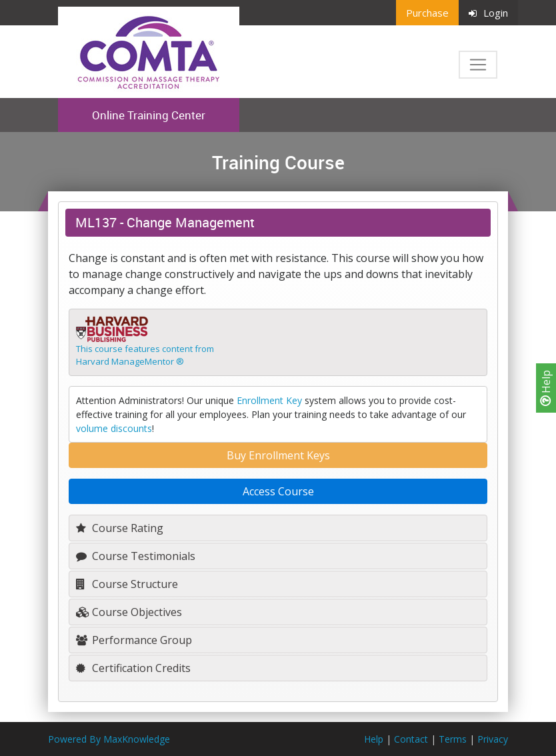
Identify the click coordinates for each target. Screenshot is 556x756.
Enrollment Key (269, 400)
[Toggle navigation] (478, 65)
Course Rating (120, 528)
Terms (453, 739)
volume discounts (114, 428)
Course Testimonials (136, 556)
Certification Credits (133, 668)
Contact (411, 739)
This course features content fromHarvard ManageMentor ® (145, 355)
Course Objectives (129, 612)
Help (546, 388)
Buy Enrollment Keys (278, 455)
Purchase (427, 13)
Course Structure (127, 584)
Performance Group (134, 640)
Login (488, 13)
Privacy (493, 739)
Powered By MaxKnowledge (109, 739)
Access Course (278, 491)
